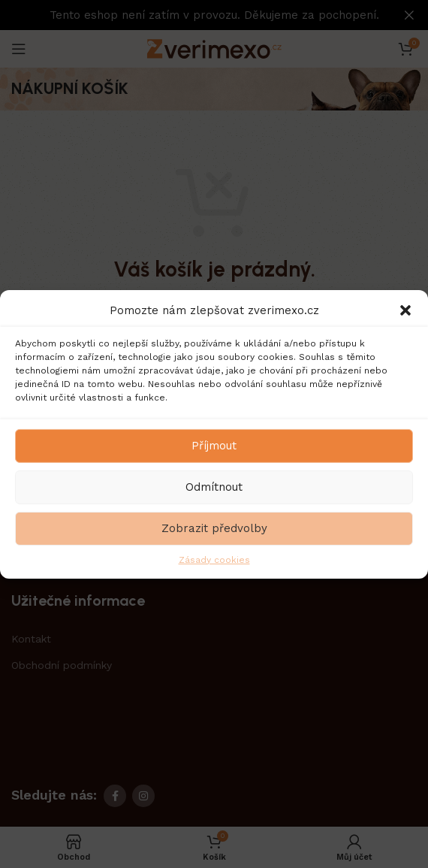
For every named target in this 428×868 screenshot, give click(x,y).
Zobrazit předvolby (214, 528)
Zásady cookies (214, 559)
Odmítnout (214, 487)
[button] (405, 310)
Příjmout (214, 446)
